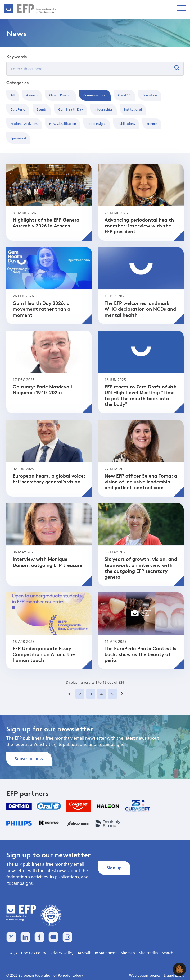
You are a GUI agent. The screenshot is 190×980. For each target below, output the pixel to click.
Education (150, 95)
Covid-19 (124, 95)
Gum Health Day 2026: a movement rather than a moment (42, 309)
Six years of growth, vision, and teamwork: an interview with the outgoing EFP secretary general (141, 568)
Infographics (103, 109)
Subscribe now (29, 759)
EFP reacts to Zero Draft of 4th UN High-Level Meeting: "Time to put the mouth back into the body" (141, 395)
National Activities (24, 124)
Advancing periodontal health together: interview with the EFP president (139, 225)
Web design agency (145, 975)
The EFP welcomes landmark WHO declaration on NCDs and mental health (140, 309)
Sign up (114, 868)
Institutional (133, 109)
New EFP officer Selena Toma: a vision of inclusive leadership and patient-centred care (141, 481)
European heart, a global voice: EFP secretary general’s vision (49, 478)
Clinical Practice (60, 95)
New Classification (63, 124)
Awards (32, 95)
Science (152, 124)
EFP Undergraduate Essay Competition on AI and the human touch (44, 654)
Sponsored (18, 138)
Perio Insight (97, 124)
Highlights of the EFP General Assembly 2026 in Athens (47, 223)
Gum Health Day (71, 109)
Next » (124, 700)
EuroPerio (18, 109)
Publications (126, 124)
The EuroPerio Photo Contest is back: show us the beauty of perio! (140, 654)
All (13, 95)
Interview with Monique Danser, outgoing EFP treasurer (48, 562)
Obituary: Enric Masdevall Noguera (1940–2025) (42, 389)
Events (42, 109)
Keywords (17, 57)
